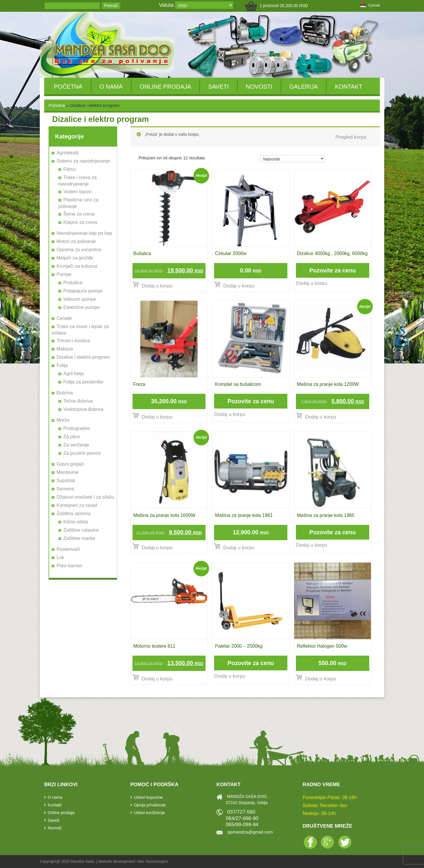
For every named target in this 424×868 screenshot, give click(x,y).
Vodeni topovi (77, 192)
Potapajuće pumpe (83, 291)
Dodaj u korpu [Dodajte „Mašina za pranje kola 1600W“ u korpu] (157, 548)
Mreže (63, 420)
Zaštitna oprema (74, 514)
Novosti (259, 87)
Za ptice (72, 437)
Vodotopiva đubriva (83, 409)
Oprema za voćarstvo (79, 250)
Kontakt (348, 87)
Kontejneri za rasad (77, 505)
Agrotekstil (68, 153)
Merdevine (68, 472)
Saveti (218, 87)
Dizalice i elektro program (83, 357)
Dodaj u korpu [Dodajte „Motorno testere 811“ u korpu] (157, 679)
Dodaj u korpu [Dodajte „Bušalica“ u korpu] (157, 286)
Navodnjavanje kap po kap (84, 233)
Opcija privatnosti (150, 805)
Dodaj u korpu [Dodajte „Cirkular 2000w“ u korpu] (239, 286)
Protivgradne (77, 428)
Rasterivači (68, 549)
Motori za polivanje (76, 241)
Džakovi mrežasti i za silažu (86, 497)
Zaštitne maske (79, 538)
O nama (111, 87)
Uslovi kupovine (148, 797)
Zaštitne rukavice (81, 530)
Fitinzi (69, 169)
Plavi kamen (69, 566)
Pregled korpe (351, 137)
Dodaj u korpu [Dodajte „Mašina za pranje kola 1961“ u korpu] (239, 548)
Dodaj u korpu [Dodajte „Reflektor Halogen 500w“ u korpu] (321, 679)
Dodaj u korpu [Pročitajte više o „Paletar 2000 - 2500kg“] (230, 676)
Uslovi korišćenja (149, 813)
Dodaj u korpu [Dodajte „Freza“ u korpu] (157, 417)
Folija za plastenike (83, 382)
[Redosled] (292, 159)
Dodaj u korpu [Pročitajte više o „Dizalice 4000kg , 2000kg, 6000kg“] (312, 283)
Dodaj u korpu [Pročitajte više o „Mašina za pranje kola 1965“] (312, 545)
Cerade (64, 318)
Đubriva (65, 393)
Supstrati (66, 481)
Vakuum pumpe (80, 299)
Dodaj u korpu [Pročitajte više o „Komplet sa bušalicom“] (230, 414)
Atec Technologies (152, 861)
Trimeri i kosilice (73, 341)
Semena (65, 489)
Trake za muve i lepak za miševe (80, 330)
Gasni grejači (70, 464)
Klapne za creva (80, 222)
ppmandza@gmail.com (250, 832)
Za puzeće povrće (82, 453)
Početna (68, 87)
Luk (60, 557)
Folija (62, 365)
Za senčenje (76, 445)
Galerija (304, 87)
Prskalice (73, 283)
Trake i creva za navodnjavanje (77, 181)
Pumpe (64, 274)
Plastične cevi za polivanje (78, 203)
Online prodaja (165, 87)
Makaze (65, 349)
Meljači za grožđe (75, 258)
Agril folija (73, 374)
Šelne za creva (79, 214)
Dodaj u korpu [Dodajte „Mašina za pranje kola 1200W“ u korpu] (321, 417)
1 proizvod (284, 6)
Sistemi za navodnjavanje (83, 161)
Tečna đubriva (78, 401)
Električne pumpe (82, 307)
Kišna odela (76, 522)
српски (370, 5)
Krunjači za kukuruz (77, 266)
